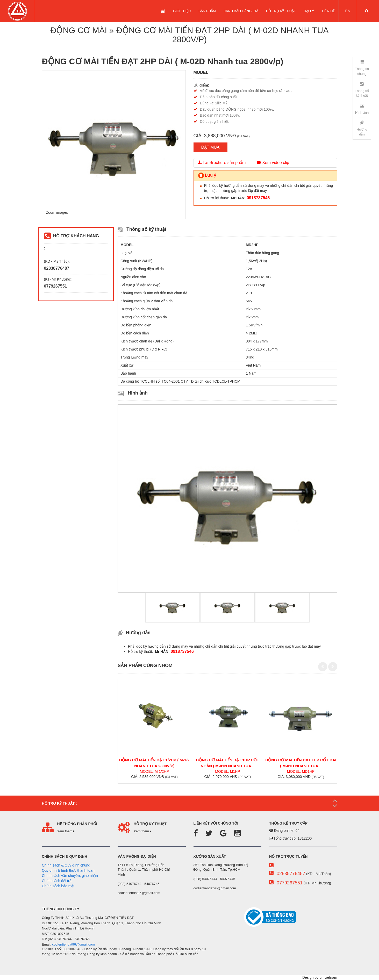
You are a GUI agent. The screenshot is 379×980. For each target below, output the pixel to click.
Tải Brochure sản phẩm (222, 163)
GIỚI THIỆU (182, 11)
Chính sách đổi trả (57, 881)
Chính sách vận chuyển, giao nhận (70, 876)
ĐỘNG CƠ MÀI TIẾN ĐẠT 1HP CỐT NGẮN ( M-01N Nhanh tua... (228, 763)
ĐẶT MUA (210, 147)
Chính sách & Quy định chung (66, 865)
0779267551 (290, 883)
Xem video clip (273, 163)
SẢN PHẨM (207, 11)
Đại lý (309, 11)
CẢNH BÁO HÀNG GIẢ (241, 11)
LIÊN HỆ (328, 11)
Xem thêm (66, 831)
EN (348, 11)
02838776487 (291, 874)
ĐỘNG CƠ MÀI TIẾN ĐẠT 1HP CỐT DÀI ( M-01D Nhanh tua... (301, 763)
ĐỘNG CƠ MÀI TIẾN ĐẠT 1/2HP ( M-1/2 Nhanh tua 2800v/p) (154, 763)
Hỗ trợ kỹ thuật (281, 11)
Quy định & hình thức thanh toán (68, 870)
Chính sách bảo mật (58, 886)
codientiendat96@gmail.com (73, 944)
